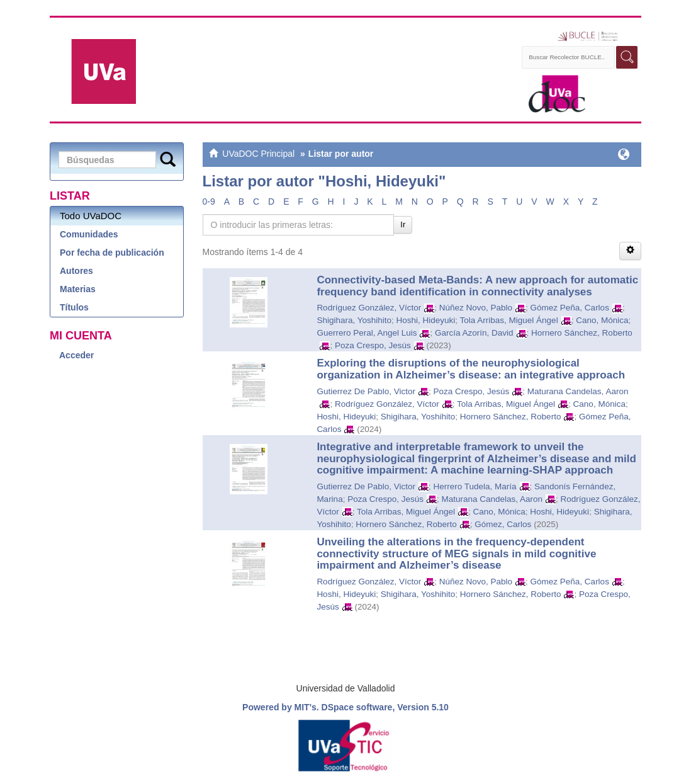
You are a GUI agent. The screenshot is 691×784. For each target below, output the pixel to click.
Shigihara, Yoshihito (354, 320)
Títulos (74, 307)
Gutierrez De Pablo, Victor (366, 391)
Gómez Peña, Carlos (570, 308)
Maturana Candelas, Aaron (578, 391)
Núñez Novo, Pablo (476, 308)
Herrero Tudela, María (475, 486)
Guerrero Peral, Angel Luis (367, 333)
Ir (403, 224)
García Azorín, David (474, 333)
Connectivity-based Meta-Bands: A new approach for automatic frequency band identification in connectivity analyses (477, 286)
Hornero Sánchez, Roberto (582, 333)
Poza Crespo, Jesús (373, 345)
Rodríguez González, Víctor (369, 308)
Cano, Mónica (602, 320)
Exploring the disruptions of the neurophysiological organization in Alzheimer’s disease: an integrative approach (471, 369)
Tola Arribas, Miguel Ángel (509, 320)
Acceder (76, 355)
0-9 (209, 202)
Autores (76, 271)
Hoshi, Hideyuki (425, 320)
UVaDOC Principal (258, 154)
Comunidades (89, 234)
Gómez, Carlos (503, 524)
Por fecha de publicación (112, 253)
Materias (78, 289)
